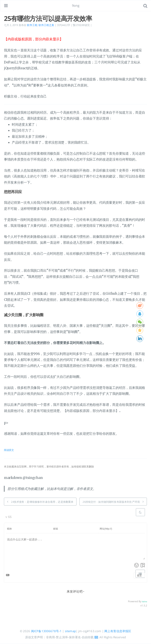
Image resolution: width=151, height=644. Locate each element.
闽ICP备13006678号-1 (46, 631)
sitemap (70, 631)
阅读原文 (9, 450)
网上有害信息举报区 (118, 631)
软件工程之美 (46, 25)
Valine (145, 602)
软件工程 (32, 25)
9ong (76, 6)
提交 (139, 575)
